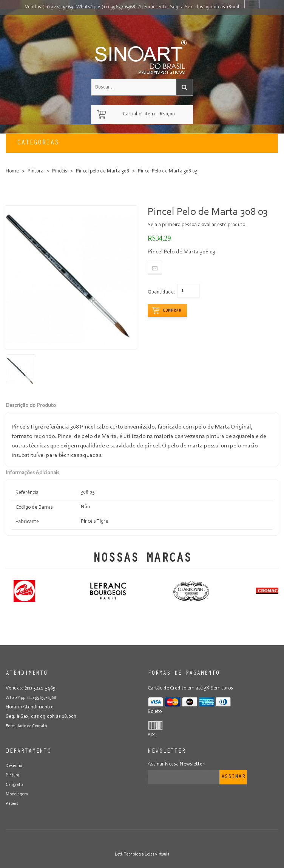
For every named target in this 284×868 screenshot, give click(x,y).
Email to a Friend (155, 268)
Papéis (12, 804)
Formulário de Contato (26, 726)
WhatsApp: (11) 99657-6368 (106, 7)
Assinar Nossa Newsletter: (177, 764)
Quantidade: (161, 292)
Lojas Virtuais (157, 854)
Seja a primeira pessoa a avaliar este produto (196, 225)
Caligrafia (15, 785)
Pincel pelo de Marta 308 (103, 171)
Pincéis (60, 171)
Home (12, 171)
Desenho (14, 766)
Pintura (35, 171)
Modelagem (17, 794)
